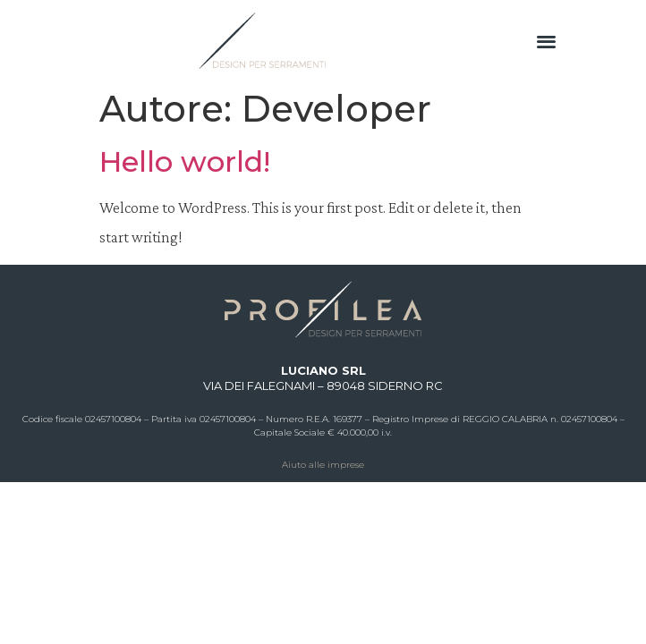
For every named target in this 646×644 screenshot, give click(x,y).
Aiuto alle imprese (323, 465)
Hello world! (185, 161)
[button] (546, 41)
